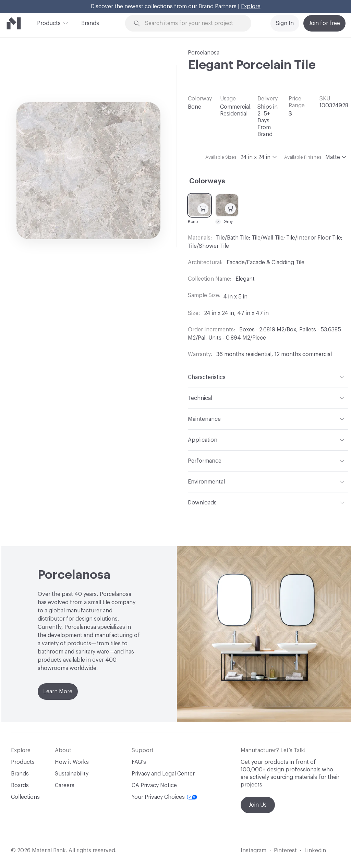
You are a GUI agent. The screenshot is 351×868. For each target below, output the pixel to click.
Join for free (324, 23)
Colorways (207, 181)
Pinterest (285, 851)
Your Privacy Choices (164, 797)
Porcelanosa (204, 53)
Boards (20, 785)
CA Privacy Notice (154, 785)
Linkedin (315, 851)
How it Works (72, 762)
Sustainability (72, 774)
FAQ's (139, 762)
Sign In (285, 23)
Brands (90, 23)
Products (49, 23)
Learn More (58, 692)
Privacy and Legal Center (163, 774)
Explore (251, 7)
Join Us (258, 805)
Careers (65, 785)
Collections (25, 797)
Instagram (253, 851)
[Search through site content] (192, 23)
